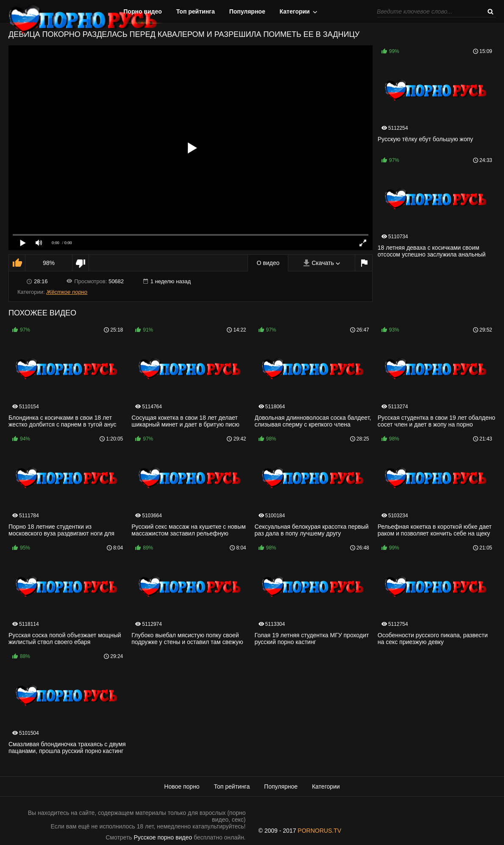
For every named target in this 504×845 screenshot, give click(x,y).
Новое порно (182, 786)
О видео (268, 263)
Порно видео (143, 11)
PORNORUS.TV (319, 831)
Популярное (247, 11)
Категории (295, 11)
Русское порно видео (163, 837)
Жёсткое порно (67, 292)
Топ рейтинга (196, 11)
